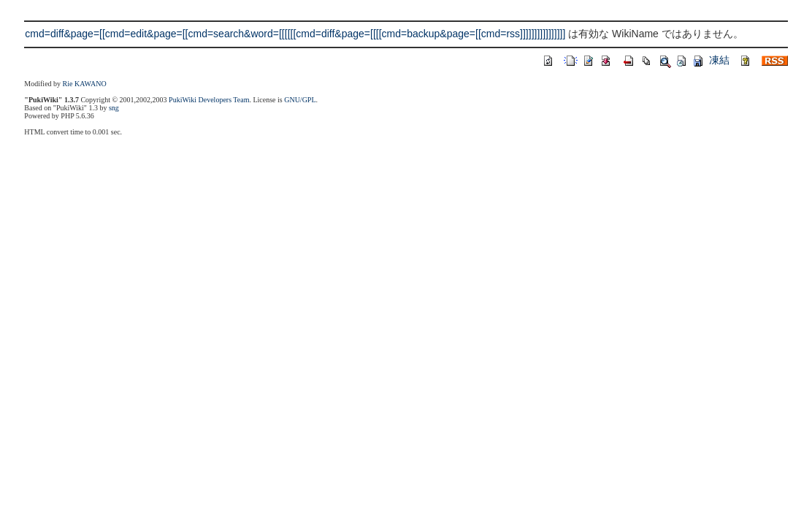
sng (114, 108)
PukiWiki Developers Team (209, 100)
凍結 (719, 60)
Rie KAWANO (85, 84)
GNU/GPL (300, 100)
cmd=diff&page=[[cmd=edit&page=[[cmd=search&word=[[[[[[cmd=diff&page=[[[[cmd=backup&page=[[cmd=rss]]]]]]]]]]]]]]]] (295, 34)
